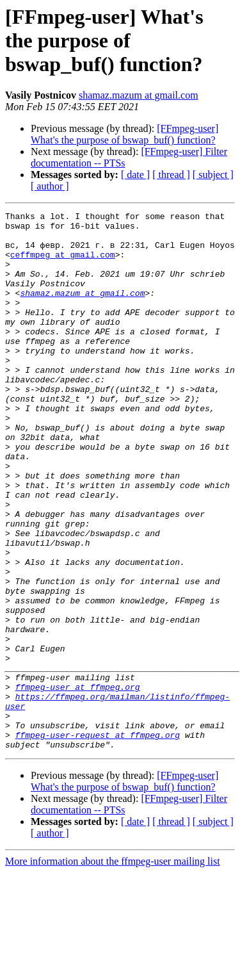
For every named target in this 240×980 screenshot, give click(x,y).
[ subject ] (213, 175)
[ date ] (135, 175)
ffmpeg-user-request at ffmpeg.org (98, 840)
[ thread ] (171, 175)
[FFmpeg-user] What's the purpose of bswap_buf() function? (124, 134)
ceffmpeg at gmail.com (63, 264)
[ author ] (50, 186)
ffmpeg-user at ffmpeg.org (78, 783)
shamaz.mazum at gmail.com (139, 95)
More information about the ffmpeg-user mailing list (113, 969)
